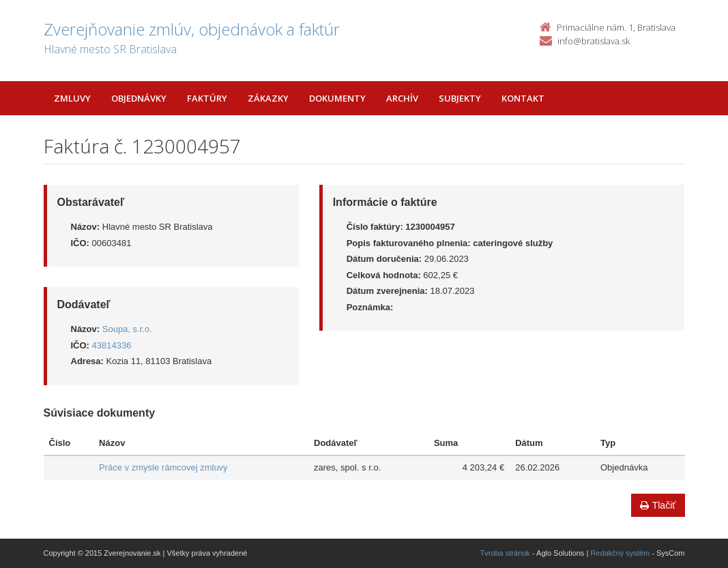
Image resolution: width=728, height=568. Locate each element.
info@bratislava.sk (594, 41)
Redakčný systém (620, 553)
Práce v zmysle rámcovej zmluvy (163, 467)
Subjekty (460, 98)
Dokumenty (337, 98)
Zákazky (268, 98)
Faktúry (207, 98)
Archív (402, 98)
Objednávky (139, 98)
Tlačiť (658, 505)
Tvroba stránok (505, 553)
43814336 (112, 345)
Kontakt (523, 98)
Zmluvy (72, 98)
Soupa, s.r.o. (127, 329)
